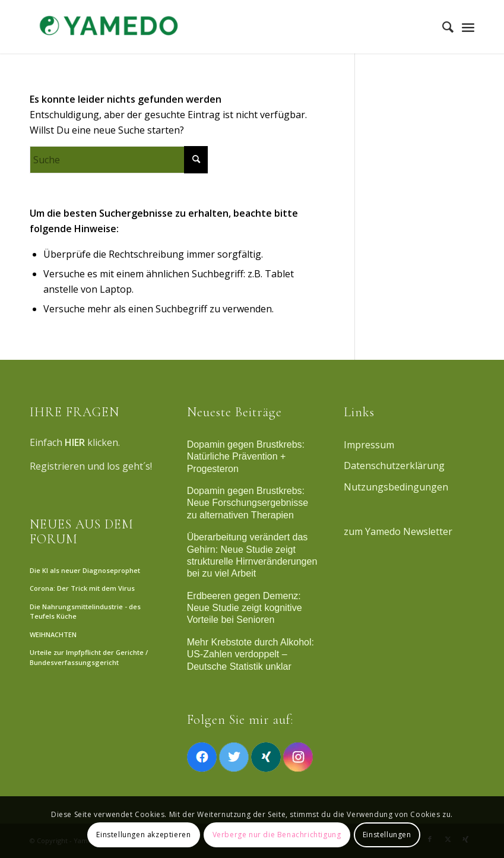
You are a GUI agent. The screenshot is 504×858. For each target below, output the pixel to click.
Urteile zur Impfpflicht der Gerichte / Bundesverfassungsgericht (89, 657)
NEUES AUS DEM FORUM (82, 531)
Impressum (369, 445)
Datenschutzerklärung (394, 466)
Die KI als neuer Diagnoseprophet (85, 570)
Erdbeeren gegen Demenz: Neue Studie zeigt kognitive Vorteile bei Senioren (245, 608)
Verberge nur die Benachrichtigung (277, 835)
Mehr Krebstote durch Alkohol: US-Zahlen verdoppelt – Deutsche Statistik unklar (251, 654)
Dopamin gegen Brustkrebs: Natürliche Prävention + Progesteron (246, 457)
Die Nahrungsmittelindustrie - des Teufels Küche (85, 612)
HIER (75, 442)
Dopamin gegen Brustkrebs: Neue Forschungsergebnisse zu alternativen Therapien (248, 503)
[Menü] (468, 27)
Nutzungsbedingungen (396, 487)
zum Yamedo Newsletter (398, 531)
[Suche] (442, 27)
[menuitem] (442, 27)
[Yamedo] (107, 27)
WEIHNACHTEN (53, 634)
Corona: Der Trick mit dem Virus (82, 588)
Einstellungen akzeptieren (143, 835)
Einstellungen (387, 835)
